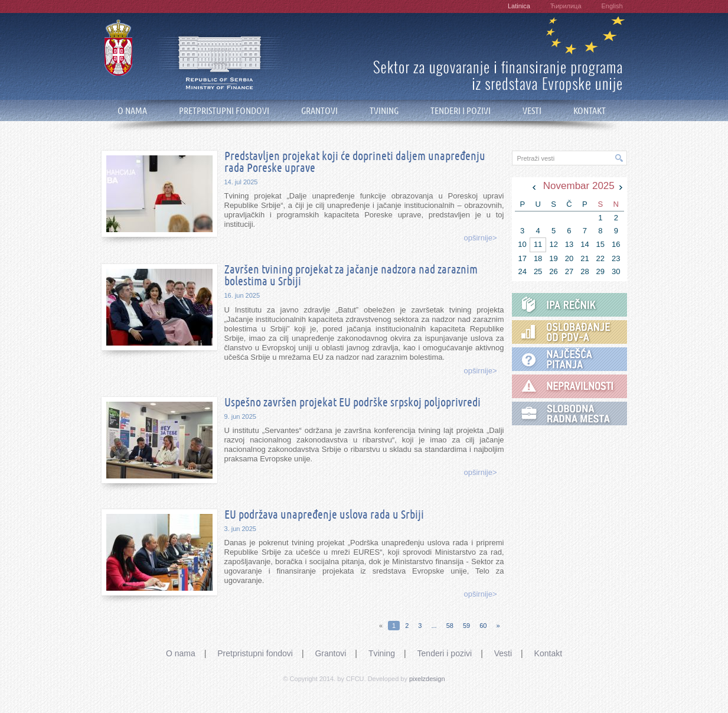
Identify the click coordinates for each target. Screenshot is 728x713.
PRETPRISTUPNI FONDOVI (224, 111)
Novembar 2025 (579, 186)
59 (466, 626)
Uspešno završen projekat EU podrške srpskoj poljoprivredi (352, 403)
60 (483, 626)
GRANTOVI (319, 111)
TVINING (384, 111)
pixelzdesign (427, 679)
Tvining (382, 653)
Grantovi (330, 653)
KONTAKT (590, 111)
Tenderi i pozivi (445, 653)
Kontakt (548, 653)
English (612, 6)
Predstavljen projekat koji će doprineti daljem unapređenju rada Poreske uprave (355, 162)
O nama (181, 653)
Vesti (503, 653)
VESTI (532, 111)
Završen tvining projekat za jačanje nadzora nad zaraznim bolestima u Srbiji (351, 276)
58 (450, 626)
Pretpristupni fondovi (255, 653)
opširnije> (480, 238)
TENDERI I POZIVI (461, 111)
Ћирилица (566, 6)
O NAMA (132, 111)
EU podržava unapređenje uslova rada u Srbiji (324, 515)
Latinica (519, 6)
